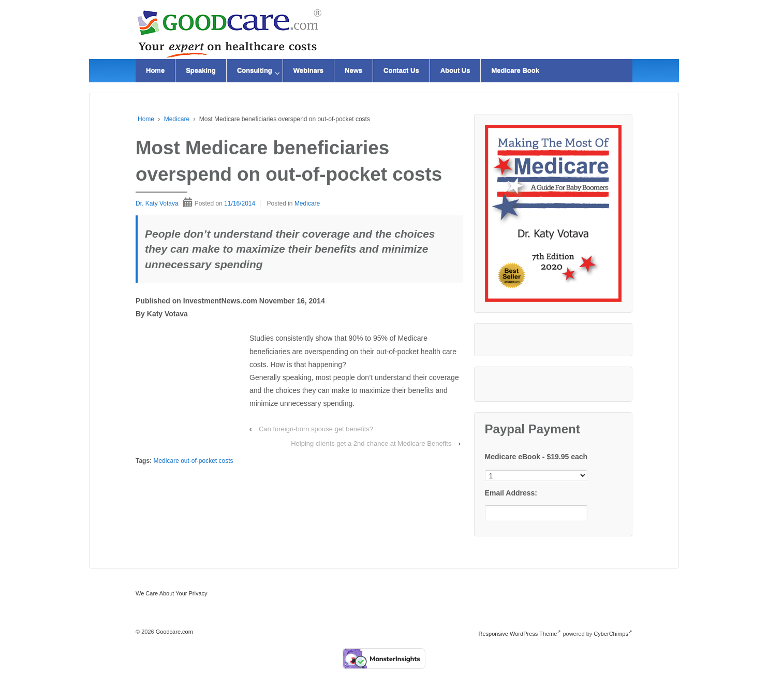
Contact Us (401, 71)
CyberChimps (613, 634)
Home (155, 71)
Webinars (308, 71)
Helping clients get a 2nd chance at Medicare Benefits (371, 443)
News (353, 71)
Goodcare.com (174, 632)
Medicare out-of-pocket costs (193, 461)
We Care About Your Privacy (172, 593)
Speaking (201, 71)
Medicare (177, 119)
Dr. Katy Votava (157, 203)
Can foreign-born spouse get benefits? (316, 429)
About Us (455, 71)
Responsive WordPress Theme (520, 634)
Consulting (255, 71)
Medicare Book (515, 71)
